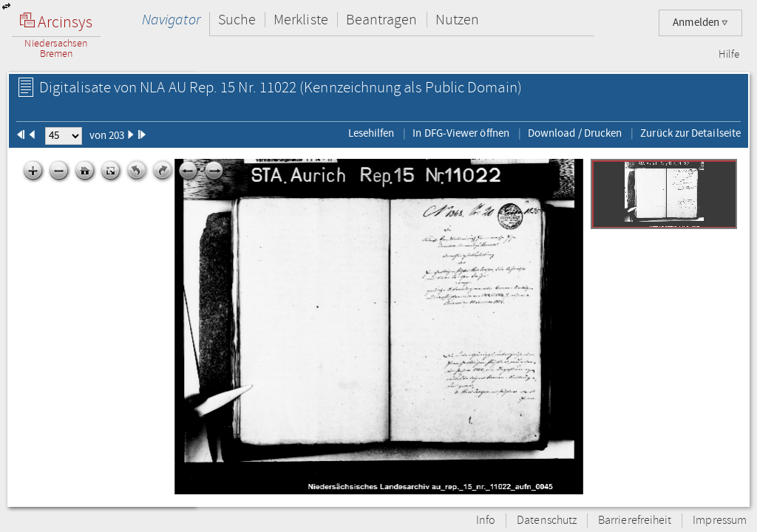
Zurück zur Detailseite (690, 133)
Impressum (720, 521)
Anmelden (700, 23)
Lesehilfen (371, 133)
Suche (237, 20)
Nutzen (457, 20)
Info (486, 521)
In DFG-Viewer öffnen (461, 133)
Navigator (171, 20)
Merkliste (301, 20)
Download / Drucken (575, 133)
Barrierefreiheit (635, 521)
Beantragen (382, 20)
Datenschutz (547, 521)
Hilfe (729, 55)
